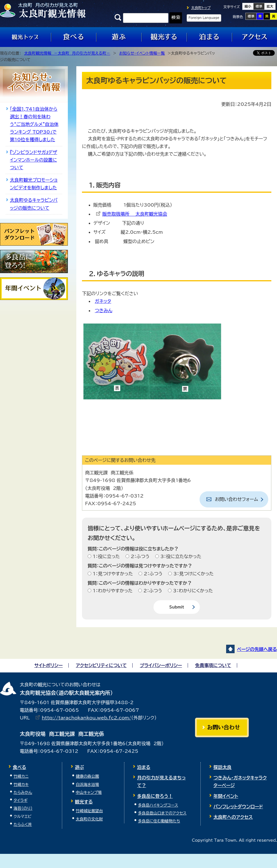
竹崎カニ (21, 776)
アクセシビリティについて (101, 665)
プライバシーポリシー (161, 665)
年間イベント (226, 796)
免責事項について (213, 665)
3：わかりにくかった (192, 591)
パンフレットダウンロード (238, 807)
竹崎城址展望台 (89, 811)
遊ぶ (79, 767)
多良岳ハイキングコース (158, 805)
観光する (84, 802)
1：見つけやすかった (112, 574)
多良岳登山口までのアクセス (162, 813)
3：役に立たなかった (180, 556)
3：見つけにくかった (193, 574)
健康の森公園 (87, 776)
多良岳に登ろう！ (155, 796)
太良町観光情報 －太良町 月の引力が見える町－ (67, 53)
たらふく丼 (23, 824)
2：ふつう (139, 556)
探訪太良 (222, 767)
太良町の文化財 (89, 819)
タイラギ (20, 800)
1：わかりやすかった (112, 591)
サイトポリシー (48, 665)
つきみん (103, 310)
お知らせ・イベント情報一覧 (142, 53)
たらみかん (23, 792)
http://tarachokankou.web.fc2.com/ (86, 718)
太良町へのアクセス (233, 817)
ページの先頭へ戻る (257, 649)
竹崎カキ (21, 785)
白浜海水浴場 (87, 785)
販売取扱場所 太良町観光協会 (135, 214)
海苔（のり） (23, 808)
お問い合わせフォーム (236, 499)
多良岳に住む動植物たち (159, 821)
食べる (20, 767)
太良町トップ (201, 8)
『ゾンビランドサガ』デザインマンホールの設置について (33, 160)
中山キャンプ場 (89, 792)
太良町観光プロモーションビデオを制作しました (34, 184)
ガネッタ (103, 301)
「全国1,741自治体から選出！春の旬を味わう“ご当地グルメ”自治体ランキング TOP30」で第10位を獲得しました (34, 124)
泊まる (144, 767)
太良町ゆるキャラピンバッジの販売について (34, 204)
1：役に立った (106, 556)
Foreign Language (204, 18)
